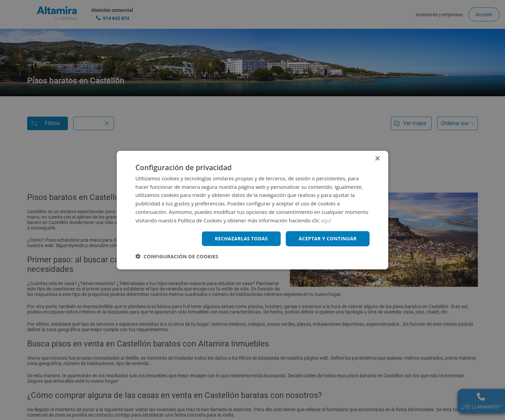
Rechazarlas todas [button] (241, 238)
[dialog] (252, 210)
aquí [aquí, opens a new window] (326, 220)
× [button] (377, 158)
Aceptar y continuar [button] (328, 238)
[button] (177, 256)
